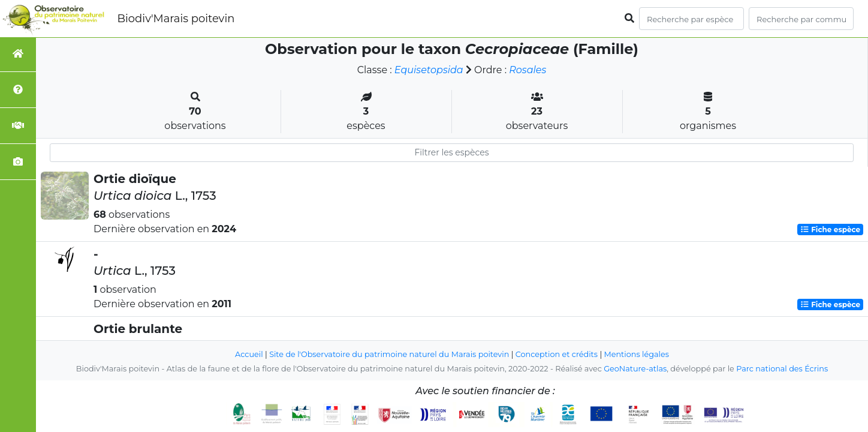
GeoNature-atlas (635, 369)
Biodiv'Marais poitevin (176, 19)
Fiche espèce (830, 229)
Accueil (249, 354)
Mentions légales (637, 354)
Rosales (528, 70)
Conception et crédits (557, 354)
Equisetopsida (429, 70)
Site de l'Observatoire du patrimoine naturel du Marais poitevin (389, 354)
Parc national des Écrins (782, 369)
